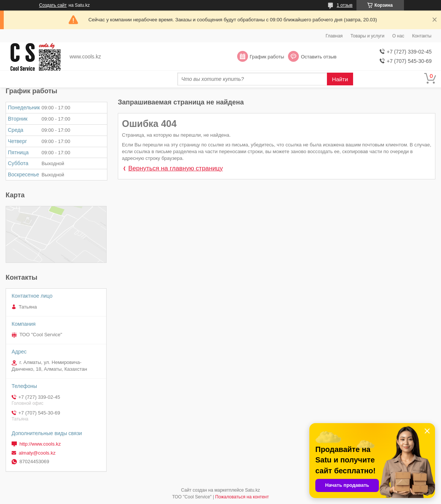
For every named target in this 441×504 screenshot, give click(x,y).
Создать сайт (53, 5)
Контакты (422, 36)
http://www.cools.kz (40, 444)
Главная (334, 36)
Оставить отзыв (318, 57)
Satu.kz (252, 490)
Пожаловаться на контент (242, 497)
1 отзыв (344, 5)
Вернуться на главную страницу (176, 168)
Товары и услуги (367, 36)
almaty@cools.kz (37, 453)
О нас (398, 36)
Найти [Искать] (340, 79)
